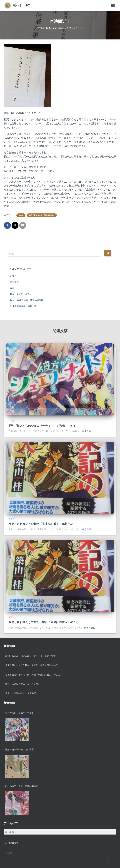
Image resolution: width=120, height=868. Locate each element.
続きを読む (88, 431)
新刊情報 (14, 282)
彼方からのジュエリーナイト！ (21, 713)
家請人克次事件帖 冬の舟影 (20, 749)
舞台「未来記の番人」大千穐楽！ (22, 693)
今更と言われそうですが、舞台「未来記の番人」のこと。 (45, 622)
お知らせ (14, 276)
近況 (12, 288)
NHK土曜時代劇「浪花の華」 (24, 306)
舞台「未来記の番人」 (21, 294)
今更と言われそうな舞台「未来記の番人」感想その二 (42, 524)
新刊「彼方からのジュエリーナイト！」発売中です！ (42, 426)
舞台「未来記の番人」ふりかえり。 (23, 684)
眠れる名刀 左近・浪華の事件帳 (22, 786)
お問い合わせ (12, 843)
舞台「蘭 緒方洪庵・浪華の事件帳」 (42, 215)
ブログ (21, 215)
